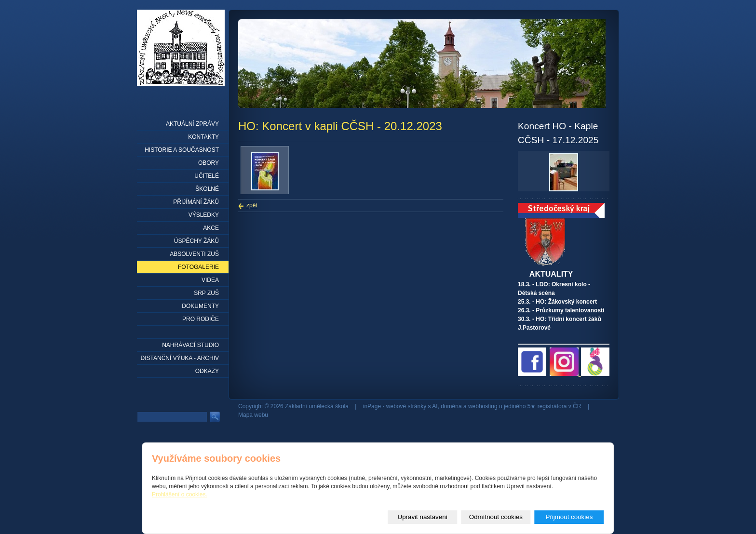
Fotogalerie (198, 267)
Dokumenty (200, 306)
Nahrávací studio (190, 345)
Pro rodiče (201, 319)
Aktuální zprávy (192, 124)
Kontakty (203, 137)
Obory (209, 163)
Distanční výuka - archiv (180, 358)
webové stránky (406, 406)
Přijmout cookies (569, 517)
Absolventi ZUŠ (194, 254)
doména (451, 406)
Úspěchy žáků (196, 241)
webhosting (483, 406)
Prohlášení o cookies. (180, 494)
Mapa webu (253, 415)
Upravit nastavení (423, 517)
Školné (207, 189)
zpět (252, 205)
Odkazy (207, 371)
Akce (211, 228)
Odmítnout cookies (496, 517)
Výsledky (204, 215)
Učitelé (207, 176)
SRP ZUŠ (206, 293)
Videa (210, 280)
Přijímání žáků (196, 202)
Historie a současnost (182, 150)
